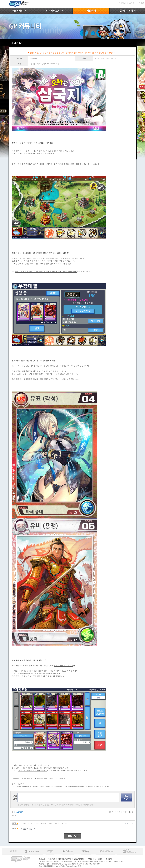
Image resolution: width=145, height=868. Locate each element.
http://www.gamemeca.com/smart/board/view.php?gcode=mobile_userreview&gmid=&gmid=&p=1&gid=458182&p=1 (60, 786)
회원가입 (122, 3)
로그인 (132, 3)
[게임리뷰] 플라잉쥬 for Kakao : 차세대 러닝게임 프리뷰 (44, 823)
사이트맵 (141, 3)
